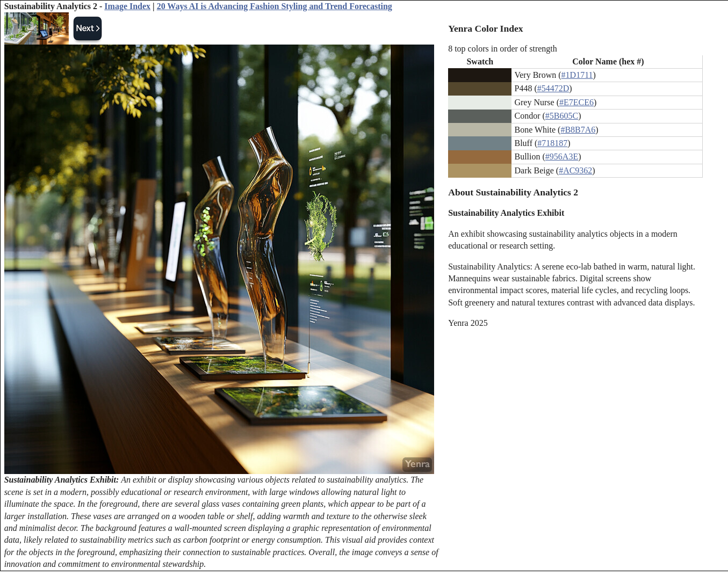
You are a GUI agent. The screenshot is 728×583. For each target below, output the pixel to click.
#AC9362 (575, 170)
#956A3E (562, 156)
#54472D (553, 88)
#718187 (552, 143)
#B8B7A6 (578, 130)
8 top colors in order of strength (503, 49)
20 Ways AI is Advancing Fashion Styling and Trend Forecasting (275, 6)
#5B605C (562, 116)
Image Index (127, 6)
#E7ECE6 (576, 102)
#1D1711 (577, 75)
